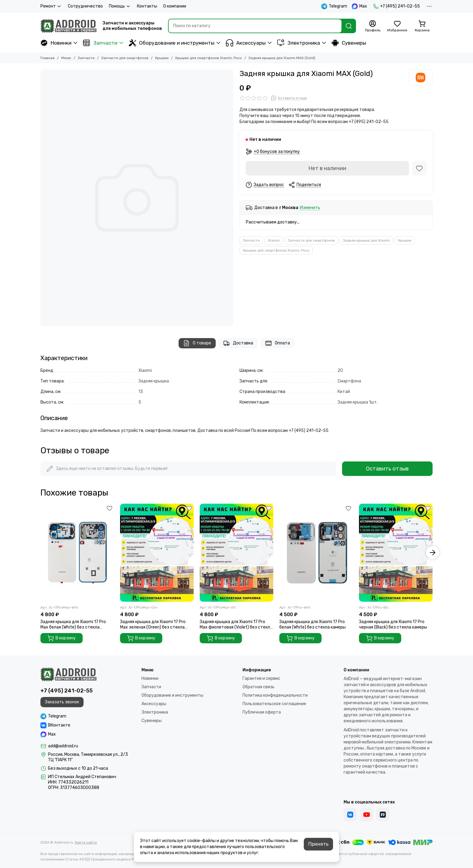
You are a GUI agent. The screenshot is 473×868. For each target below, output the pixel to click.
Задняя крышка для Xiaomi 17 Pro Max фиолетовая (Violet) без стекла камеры (236, 625)
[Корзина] (422, 26)
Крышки (162, 58)
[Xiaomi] (421, 78)
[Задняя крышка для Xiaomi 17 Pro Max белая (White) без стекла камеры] (77, 553)
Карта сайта (86, 842)
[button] (433, 553)
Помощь (120, 6)
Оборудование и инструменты (172, 43)
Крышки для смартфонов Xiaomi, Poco (209, 58)
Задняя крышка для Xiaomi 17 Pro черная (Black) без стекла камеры (393, 624)
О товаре (197, 343)
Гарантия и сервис (261, 678)
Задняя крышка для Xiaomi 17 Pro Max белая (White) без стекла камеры (73, 625)
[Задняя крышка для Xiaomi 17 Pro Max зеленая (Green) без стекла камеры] (157, 553)
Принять (318, 844)
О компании (175, 6)
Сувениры (349, 43)
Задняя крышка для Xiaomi (366, 240)
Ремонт (51, 6)
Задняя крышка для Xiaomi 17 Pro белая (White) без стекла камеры (313, 624)
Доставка (238, 343)
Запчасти (100, 43)
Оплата (278, 343)
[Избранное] (397, 26)
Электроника (299, 43)
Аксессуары (246, 43)
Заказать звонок (62, 702)
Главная (48, 58)
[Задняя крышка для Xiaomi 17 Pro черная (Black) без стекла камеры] (396, 553)
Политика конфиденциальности (275, 695)
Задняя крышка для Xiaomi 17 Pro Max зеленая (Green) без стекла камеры (153, 625)
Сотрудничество (85, 6)
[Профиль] (373, 26)
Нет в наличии (327, 168)
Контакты (147, 6)
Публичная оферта (262, 712)
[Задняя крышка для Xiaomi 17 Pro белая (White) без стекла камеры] (316, 553)
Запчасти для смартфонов (125, 58)
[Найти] (349, 26)
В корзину (62, 638)
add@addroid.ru (63, 746)
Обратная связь (259, 687)
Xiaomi (274, 240)
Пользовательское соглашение (274, 704)
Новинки (56, 43)
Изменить (310, 208)
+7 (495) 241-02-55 (397, 6)
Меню (66, 58)
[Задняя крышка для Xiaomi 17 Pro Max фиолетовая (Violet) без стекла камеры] (237, 553)
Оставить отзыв (387, 469)
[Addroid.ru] (68, 26)
